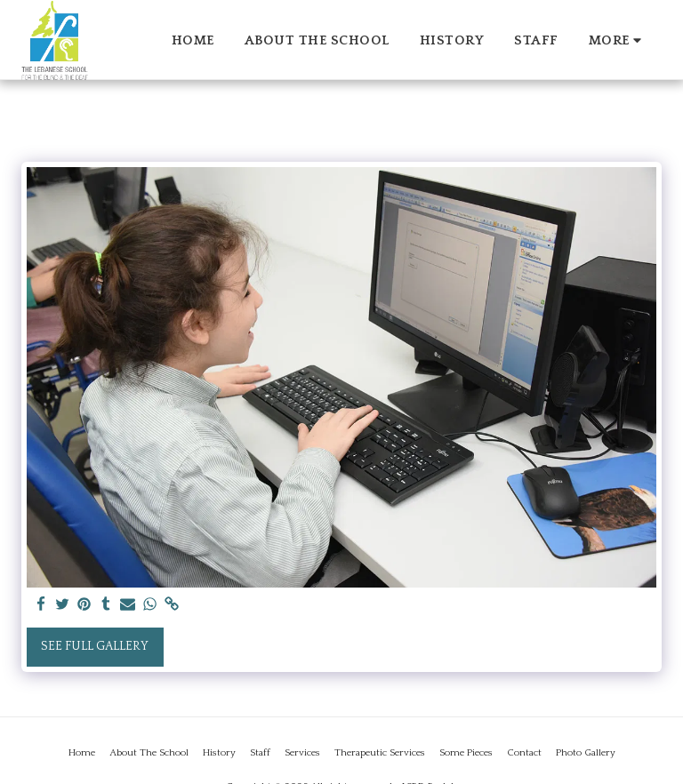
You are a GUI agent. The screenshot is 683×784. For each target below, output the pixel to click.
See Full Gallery (95, 646)
